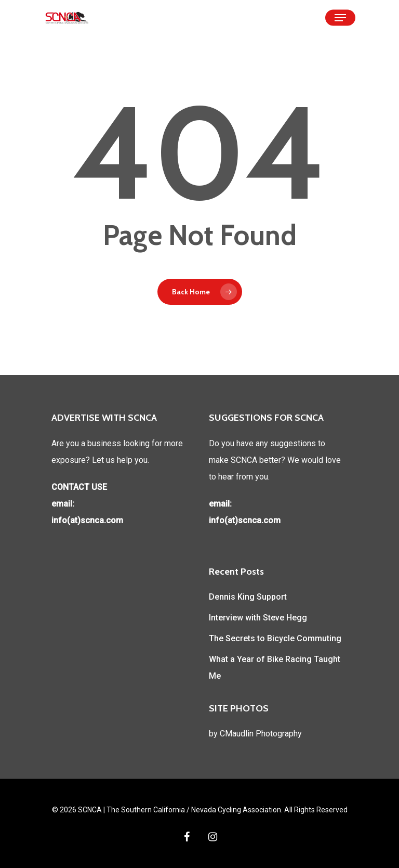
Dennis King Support (248, 597)
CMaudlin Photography (261, 734)
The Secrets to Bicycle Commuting (275, 638)
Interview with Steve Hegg (258, 618)
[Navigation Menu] (340, 18)
